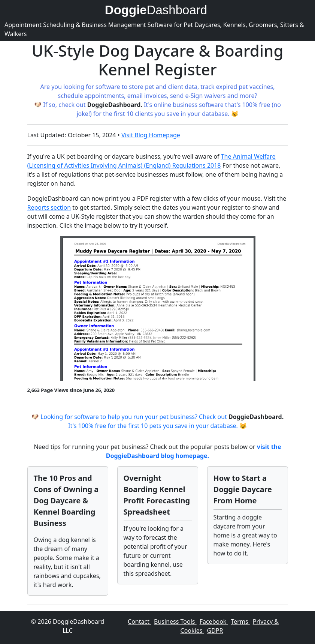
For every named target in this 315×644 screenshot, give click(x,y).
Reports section (49, 207)
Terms (240, 621)
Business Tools (175, 621)
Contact (139, 621)
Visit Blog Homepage (151, 135)
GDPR (215, 630)
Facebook (214, 621)
